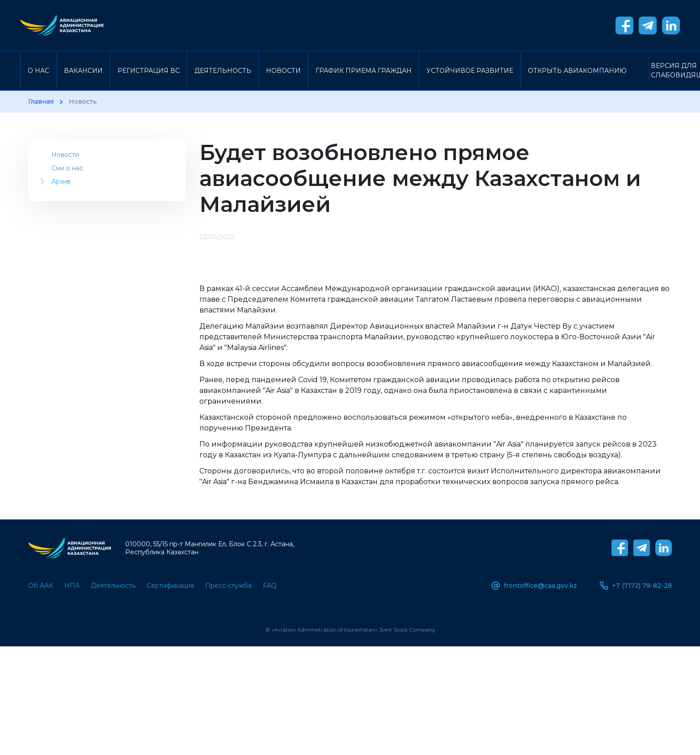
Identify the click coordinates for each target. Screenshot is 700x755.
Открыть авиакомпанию (577, 71)
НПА (72, 586)
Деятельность (223, 71)
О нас (38, 71)
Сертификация (170, 586)
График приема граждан (364, 71)
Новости (283, 71)
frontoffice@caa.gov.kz (534, 586)
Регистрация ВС (149, 71)
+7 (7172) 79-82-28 (636, 586)
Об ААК (41, 586)
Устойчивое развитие (470, 71)
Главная (41, 102)
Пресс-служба (228, 586)
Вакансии (83, 71)
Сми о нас (67, 168)
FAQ (270, 586)
